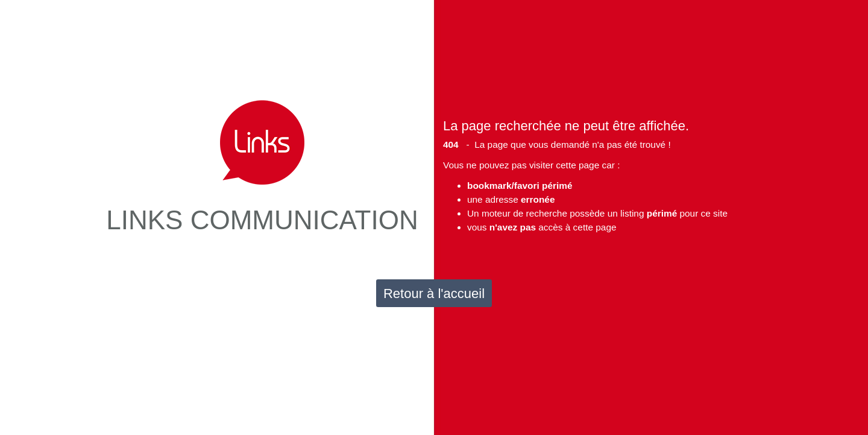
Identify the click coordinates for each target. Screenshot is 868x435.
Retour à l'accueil (434, 294)
